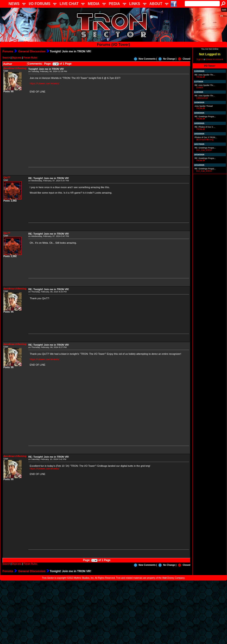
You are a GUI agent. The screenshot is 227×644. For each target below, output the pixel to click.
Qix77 (7, 177)
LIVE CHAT (69, 4)
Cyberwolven (202, 98)
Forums (8, 51)
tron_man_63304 (204, 150)
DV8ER (200, 87)
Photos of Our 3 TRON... (206, 137)
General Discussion (31, 51)
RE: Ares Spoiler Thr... (205, 75)
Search (6, 58)
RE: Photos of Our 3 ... (205, 127)
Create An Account (214, 59)
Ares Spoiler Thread (204, 106)
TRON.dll (200, 77)
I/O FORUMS (40, 4)
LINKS (135, 4)
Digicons (17, 58)
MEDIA (94, 4)
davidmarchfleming (15, 68)
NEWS (14, 4)
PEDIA (114, 4)
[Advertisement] (113, 612)
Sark (224, 10)
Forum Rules (30, 58)
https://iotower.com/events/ (44, 83)
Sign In (200, 59)
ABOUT (156, 4)
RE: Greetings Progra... (205, 117)
